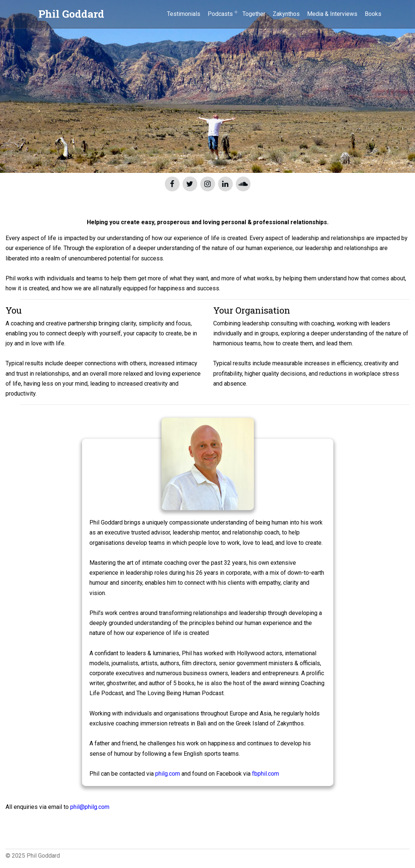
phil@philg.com (90, 807)
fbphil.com (266, 774)
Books (373, 14)
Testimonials (184, 14)
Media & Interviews (332, 14)
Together (254, 14)
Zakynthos (286, 14)
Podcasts (220, 14)
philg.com (168, 774)
